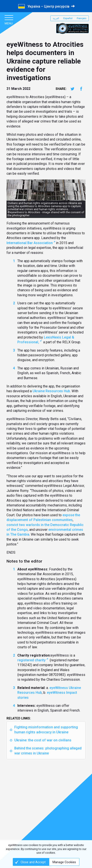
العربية (56, 18)
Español (68, 18)
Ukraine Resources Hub (51, 391)
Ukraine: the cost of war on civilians (43, 740)
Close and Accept (33, 862)
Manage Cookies (64, 862)
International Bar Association (30, 243)
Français (82, 18)
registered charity (31, 660)
